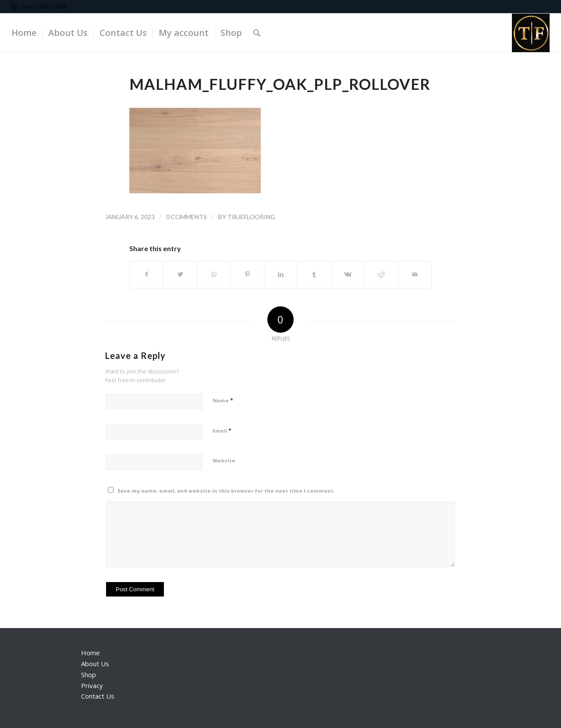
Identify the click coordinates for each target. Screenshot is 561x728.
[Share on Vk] (348, 274)
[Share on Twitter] (180, 274)
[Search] (257, 33)
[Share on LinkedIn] (281, 274)
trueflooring (251, 217)
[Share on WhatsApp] (214, 274)
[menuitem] (24, 33)
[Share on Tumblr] (314, 274)
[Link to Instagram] (14, 7)
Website (224, 460)
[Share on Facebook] (146, 274)
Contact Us (98, 696)
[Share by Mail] (415, 274)
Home (91, 653)
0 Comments (186, 217)
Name (223, 400)
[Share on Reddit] (381, 274)
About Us (95, 664)
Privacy (92, 685)
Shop (89, 675)
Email (222, 430)
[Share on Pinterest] (247, 274)
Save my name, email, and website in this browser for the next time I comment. (226, 491)
